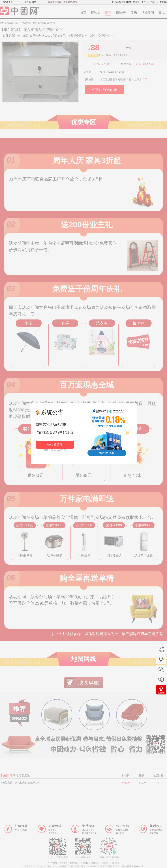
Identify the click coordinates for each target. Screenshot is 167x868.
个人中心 (145, 2)
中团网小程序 (30, 2)
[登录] (138, 2)
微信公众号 (8, 2)
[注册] (133, 2)
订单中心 (154, 2)
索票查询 (163, 2)
